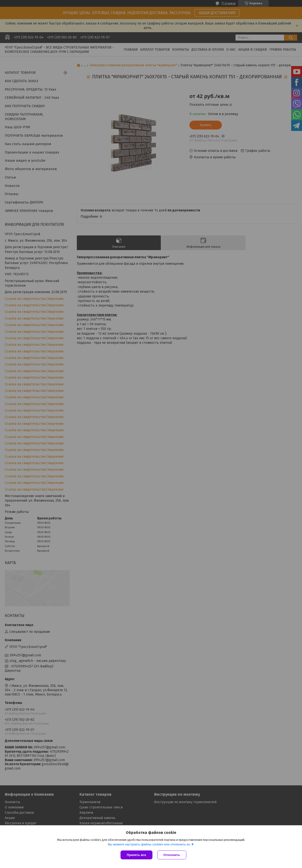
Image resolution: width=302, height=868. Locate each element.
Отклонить (172, 855)
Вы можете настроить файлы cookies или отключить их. (149, 844)
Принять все (136, 855)
